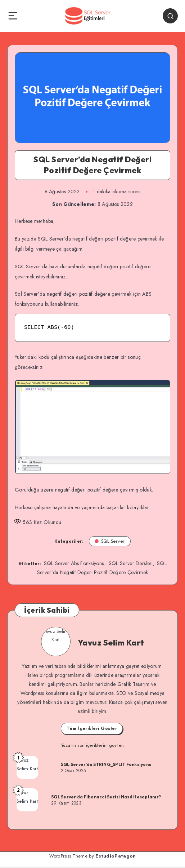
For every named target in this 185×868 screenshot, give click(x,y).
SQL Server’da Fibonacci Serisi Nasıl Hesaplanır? (106, 797)
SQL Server (110, 541)
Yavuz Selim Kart (111, 643)
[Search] (170, 16)
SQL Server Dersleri (131, 563)
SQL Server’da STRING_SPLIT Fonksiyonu (106, 764)
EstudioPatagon (116, 856)
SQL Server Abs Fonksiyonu (74, 563)
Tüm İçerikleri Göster (92, 728)
